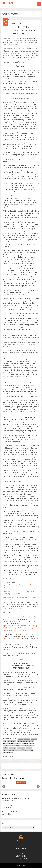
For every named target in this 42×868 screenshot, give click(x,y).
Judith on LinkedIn (21, 846)
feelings (18, 743)
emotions (11, 743)
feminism (25, 743)
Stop (22, 784)
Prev (4, 787)
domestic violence (22, 741)
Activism (27, 739)
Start (20, 784)
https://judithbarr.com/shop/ (12, 639)
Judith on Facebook (21, 848)
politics (5, 748)
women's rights (8, 752)
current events (12, 741)
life (22, 746)
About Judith (21, 841)
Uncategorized (7, 750)
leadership (16, 746)
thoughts (29, 748)
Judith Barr (8, 3)
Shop (21, 854)
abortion (21, 739)
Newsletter (21, 851)
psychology (12, 748)
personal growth (29, 746)
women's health (18, 750)
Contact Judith (21, 843)
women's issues (28, 750)
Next (38, 787)
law (10, 746)
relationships (21, 748)
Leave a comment (9, 756)
